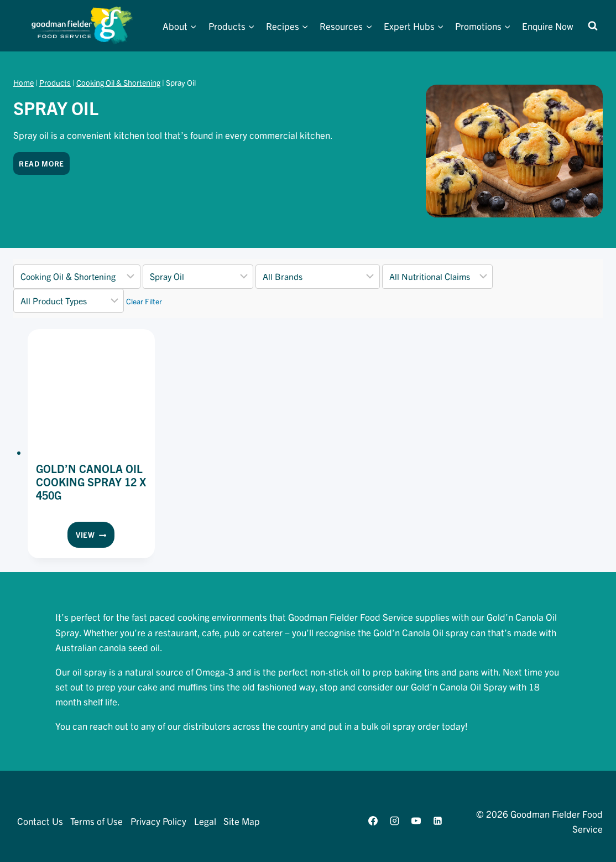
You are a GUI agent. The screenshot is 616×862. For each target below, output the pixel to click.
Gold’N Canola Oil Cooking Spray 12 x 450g (91, 482)
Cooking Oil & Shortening (118, 82)
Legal (205, 821)
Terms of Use (96, 821)
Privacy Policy (158, 821)
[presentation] (91, 393)
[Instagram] (394, 821)
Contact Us (40, 821)
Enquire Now (548, 26)
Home (24, 82)
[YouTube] (416, 821)
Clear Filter (144, 301)
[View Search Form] (593, 26)
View (95, 537)
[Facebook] (373, 821)
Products (55, 82)
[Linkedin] (438, 821)
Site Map (242, 821)
